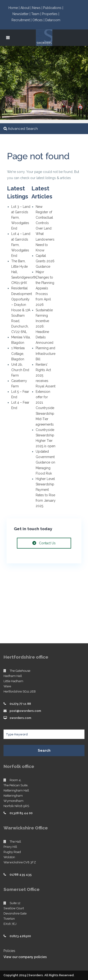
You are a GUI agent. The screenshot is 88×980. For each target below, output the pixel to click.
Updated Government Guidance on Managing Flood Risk (45, 462)
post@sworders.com (25, 711)
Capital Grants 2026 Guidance (45, 261)
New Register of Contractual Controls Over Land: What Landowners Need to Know (45, 228)
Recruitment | (22, 20)
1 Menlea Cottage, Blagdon (18, 353)
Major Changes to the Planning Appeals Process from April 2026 (45, 288)
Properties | (51, 14)
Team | (37, 14)
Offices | (39, 20)
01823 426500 (20, 936)
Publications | (53, 8)
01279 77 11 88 (20, 704)
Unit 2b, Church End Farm (20, 370)
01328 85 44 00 (21, 813)
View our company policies (25, 957)
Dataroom (53, 20)
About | (26, 8)
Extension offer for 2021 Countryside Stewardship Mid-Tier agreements (45, 408)
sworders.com (20, 718)
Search (44, 750)
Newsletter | (22, 14)
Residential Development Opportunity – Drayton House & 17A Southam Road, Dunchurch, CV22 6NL (22, 310)
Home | (14, 8)
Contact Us (44, 543)
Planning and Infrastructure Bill (46, 353)
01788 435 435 (21, 875)
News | (38, 8)
